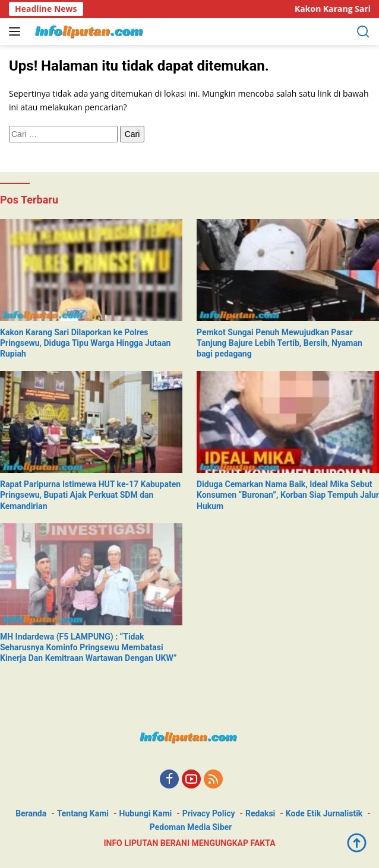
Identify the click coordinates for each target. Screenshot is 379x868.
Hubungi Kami (146, 813)
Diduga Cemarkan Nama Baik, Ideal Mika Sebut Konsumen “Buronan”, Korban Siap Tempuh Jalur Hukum (288, 495)
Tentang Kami (83, 813)
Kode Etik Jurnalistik (324, 813)
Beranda (31, 813)
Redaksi (260, 813)
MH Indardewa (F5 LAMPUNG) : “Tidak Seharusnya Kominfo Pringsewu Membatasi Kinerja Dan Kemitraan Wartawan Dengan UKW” (88, 647)
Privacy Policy (209, 813)
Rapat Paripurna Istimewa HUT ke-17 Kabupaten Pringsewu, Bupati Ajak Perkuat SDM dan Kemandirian (90, 495)
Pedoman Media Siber (191, 827)
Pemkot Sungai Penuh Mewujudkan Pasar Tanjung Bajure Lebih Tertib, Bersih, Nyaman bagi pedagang (279, 343)
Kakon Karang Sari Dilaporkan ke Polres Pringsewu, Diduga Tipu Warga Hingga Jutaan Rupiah (85, 343)
